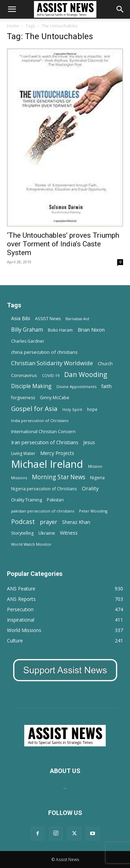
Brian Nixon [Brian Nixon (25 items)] (91, 330)
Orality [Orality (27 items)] (90, 488)
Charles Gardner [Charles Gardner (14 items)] (28, 341)
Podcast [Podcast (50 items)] (23, 522)
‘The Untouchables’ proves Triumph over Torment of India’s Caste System (63, 244)
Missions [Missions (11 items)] (19, 478)
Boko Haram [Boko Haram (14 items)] (60, 330)
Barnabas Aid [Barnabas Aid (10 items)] (77, 319)
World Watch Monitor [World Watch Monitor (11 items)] (31, 544)
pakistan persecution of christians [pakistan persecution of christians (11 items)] (43, 511)
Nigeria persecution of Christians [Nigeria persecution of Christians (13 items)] (44, 489)
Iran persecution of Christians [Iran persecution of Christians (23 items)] (45, 442)
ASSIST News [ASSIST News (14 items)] (48, 319)
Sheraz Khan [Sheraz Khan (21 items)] (76, 522)
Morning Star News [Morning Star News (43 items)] (59, 477)
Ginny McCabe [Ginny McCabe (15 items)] (55, 398)
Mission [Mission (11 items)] (95, 466)
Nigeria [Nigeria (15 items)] (97, 478)
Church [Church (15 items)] (105, 364)
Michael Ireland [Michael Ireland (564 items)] (47, 464)
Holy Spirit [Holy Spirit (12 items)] (72, 409)
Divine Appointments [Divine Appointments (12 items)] (76, 387)
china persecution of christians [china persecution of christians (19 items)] (44, 352)
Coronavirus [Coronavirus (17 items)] (24, 375)
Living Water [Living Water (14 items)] (23, 453)
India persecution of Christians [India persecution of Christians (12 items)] (40, 420)
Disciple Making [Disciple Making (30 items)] (31, 386)
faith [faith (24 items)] (106, 386)
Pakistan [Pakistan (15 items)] (55, 500)
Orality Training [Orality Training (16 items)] (27, 500)
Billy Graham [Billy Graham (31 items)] (27, 330)
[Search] (120, 9)
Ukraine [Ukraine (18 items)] (47, 533)
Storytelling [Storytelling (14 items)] (22, 533)
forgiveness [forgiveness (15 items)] (23, 398)
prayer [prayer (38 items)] (49, 522)
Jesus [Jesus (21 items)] (89, 442)
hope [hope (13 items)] (92, 409)
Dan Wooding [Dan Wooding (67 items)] (86, 374)
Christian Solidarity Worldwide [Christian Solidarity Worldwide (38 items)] (52, 363)
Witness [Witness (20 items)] (69, 533)
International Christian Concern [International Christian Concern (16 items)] (43, 431)
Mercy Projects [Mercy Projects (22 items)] (57, 453)
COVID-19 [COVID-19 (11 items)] (51, 375)
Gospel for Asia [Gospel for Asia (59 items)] (34, 408)
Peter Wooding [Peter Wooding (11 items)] (93, 511)
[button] (12, 9)
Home (13, 26)
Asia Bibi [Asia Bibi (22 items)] (21, 318)
